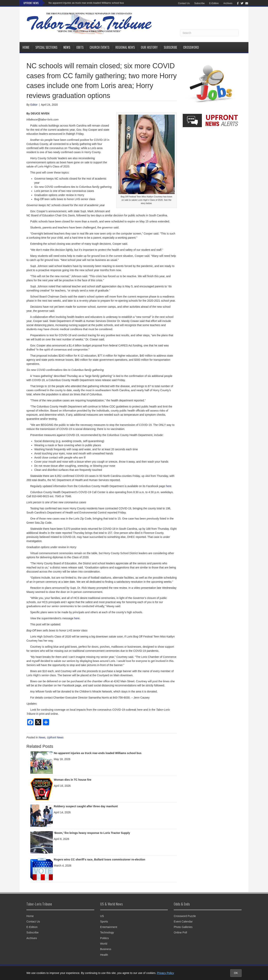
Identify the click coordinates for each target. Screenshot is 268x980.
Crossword (191, 47)
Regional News (125, 47)
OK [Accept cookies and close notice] (236, 973)
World (104, 944)
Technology (107, 932)
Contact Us (184, 3)
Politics (104, 938)
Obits (80, 47)
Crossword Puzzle (185, 916)
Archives (228, 3)
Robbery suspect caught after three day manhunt (86, 806)
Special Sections (46, 47)
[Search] (209, 33)
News (67, 47)
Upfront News (55, 737)
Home (26, 47)
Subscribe (199, 3)
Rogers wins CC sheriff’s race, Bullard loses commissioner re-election (99, 860)
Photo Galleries (183, 927)
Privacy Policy (165, 973)
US (102, 916)
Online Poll (180, 932)
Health (104, 955)
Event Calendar (183, 922)
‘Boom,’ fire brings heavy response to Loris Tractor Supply (92, 833)
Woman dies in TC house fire (73, 780)
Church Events (99, 47)
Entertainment (109, 927)
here (169, 486)
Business (106, 949)
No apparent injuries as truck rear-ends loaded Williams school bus (86, 3)
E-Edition (214, 3)
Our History (149, 47)
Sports (104, 922)
